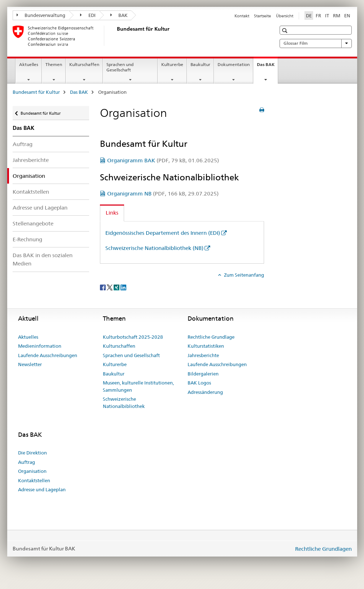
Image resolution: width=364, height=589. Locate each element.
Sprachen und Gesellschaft (120, 67)
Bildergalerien (203, 374)
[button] (286, 30)
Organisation (32, 471)
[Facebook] (103, 287)
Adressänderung (205, 392)
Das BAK (267, 67)
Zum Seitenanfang (244, 275)
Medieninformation (40, 346)
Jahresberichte (31, 160)
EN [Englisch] (347, 16)
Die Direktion (32, 453)
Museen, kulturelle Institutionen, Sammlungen (138, 386)
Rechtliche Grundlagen (323, 549)
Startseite (262, 16)
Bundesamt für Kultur (36, 92)
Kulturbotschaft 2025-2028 (133, 337)
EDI (88, 15)
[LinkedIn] (123, 287)
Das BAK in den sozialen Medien (43, 259)
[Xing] (117, 287)
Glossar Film (316, 43)
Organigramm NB (163, 194)
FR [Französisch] (318, 16)
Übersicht (285, 16)
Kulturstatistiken (206, 346)
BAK (119, 15)
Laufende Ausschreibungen (48, 355)
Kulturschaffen (84, 64)
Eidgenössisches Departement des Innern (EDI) (163, 233)
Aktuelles (29, 64)
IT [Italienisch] (327, 16)
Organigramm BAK (163, 160)
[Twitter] (110, 287)
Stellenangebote (33, 223)
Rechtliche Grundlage (211, 337)
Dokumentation (234, 64)
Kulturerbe (172, 64)
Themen (54, 64)
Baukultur (200, 64)
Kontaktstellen (31, 192)
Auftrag (23, 144)
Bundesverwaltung (41, 15)
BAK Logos (199, 383)
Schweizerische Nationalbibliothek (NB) (154, 248)
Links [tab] (112, 213)
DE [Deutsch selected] (309, 16)
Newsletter (30, 364)
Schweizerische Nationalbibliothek (124, 403)
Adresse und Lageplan (40, 208)
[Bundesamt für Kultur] (115, 36)
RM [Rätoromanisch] (337, 16)
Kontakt (242, 16)
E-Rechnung (27, 239)
